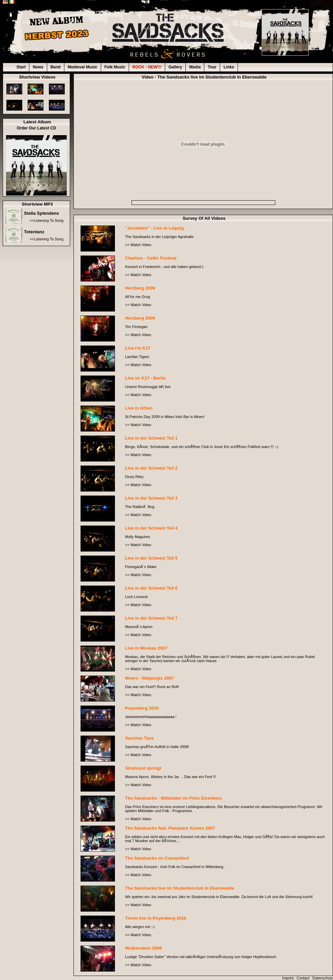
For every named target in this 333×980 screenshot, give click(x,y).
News (38, 67)
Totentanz (34, 232)
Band (56, 67)
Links (229, 67)
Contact (303, 978)
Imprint (288, 978)
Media (195, 67)
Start (21, 67)
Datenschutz (323, 978)
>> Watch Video (138, 245)
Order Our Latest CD (37, 128)
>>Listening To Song (47, 220)
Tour (212, 67)
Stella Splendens (41, 213)
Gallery (175, 67)
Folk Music (115, 67)
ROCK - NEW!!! (147, 67)
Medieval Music (83, 67)
